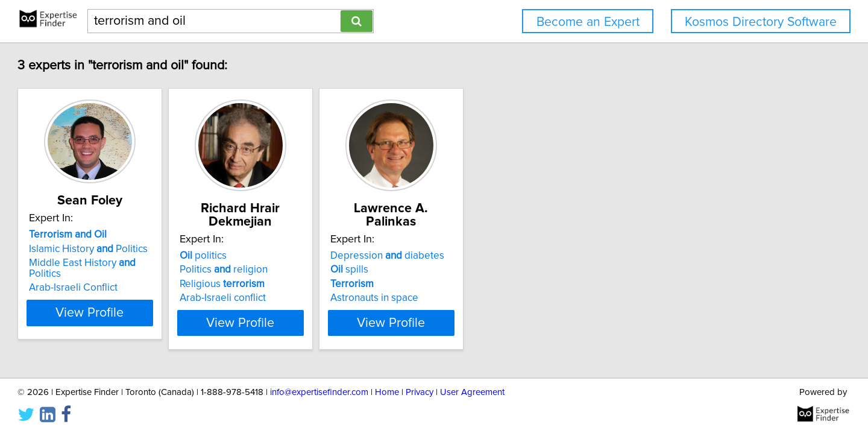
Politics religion (309, 270)
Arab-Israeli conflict (308, 298)
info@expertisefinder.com (319, 392)
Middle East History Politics (154, 276)
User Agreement (472, 392)
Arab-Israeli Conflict (128, 290)
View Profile (160, 315)
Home (387, 392)
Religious (307, 284)
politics (288, 256)
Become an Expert (588, 22)
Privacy (420, 392)
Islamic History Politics (143, 262)
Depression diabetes (502, 256)
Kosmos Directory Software (761, 22)
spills (464, 270)
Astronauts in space (489, 298)
